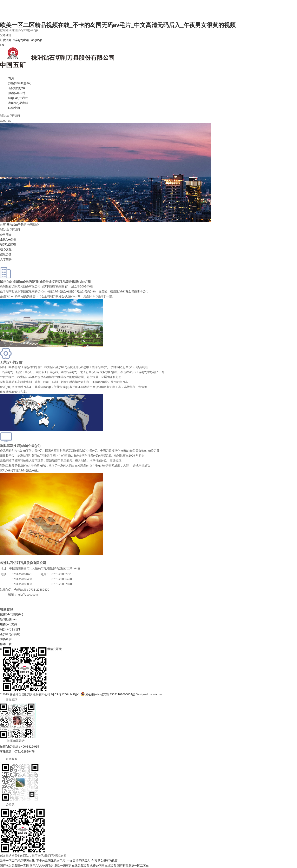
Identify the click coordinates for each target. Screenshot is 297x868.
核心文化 (6, 249)
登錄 (3, 35)
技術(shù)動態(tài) (20, 83)
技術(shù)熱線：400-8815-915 (19, 747)
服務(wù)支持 (17, 93)
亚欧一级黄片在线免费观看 (72, 866)
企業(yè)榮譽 (8, 239)
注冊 (9, 35)
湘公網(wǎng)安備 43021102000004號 (110, 694)
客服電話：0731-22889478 (17, 751)
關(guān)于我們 (18, 98)
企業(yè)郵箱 (21, 40)
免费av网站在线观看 (103, 866)
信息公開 (6, 254)
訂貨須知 (6, 40)
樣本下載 (6, 644)
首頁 (11, 78)
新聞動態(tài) (16, 88)
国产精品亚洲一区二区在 (133, 866)
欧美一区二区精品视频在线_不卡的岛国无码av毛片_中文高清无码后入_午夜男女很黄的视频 (118, 25)
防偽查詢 (14, 108)
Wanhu (157, 694)
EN (2, 45)
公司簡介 (6, 234)
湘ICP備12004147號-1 (65, 694)
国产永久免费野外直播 (14, 866)
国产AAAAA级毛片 (42, 866)
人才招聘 (6, 259)
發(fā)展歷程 (8, 244)
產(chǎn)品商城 (18, 103)
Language (36, 40)
